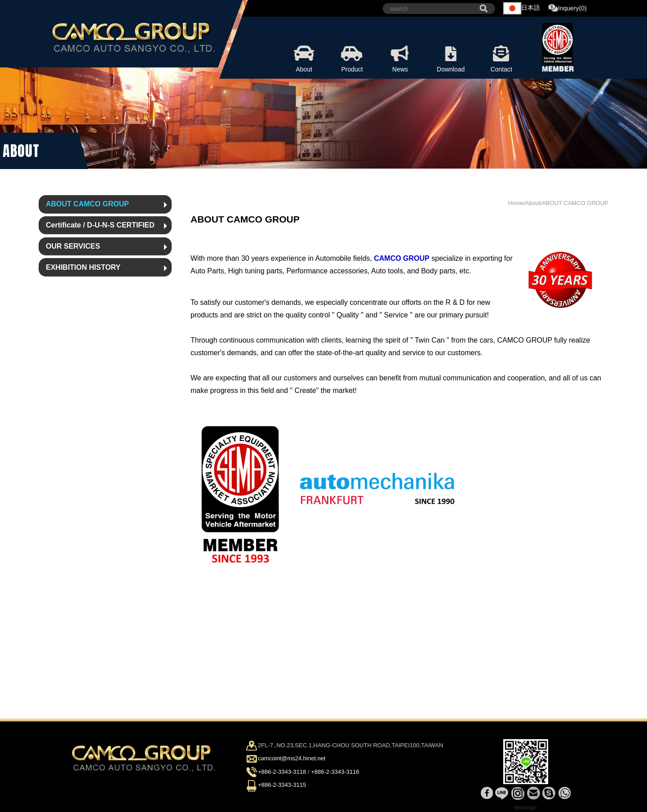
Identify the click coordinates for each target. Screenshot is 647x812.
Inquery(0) (567, 9)
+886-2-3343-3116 (335, 772)
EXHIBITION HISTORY (83, 267)
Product (352, 58)
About (304, 58)
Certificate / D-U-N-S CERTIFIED (100, 225)
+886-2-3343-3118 (282, 772)
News (400, 58)
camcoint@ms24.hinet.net (292, 759)
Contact (501, 58)
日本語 (522, 8)
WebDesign (526, 808)
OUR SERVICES (73, 246)
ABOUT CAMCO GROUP (87, 204)
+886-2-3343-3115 (282, 785)
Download (451, 58)
